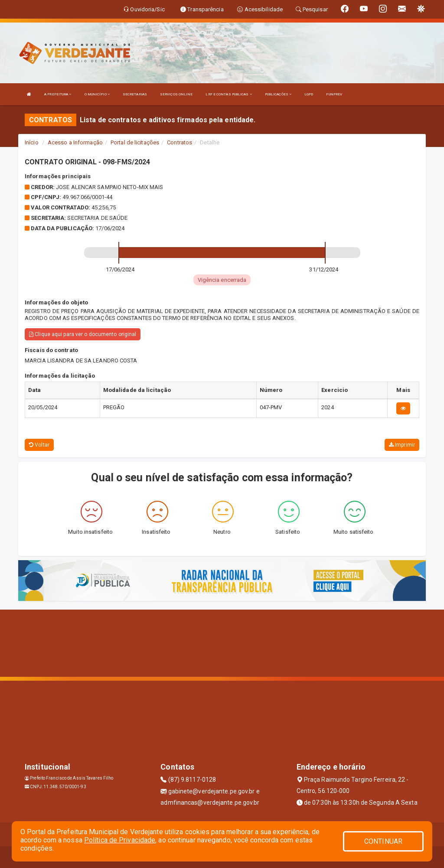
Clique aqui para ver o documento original (83, 334)
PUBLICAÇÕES (278, 94)
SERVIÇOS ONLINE (176, 94)
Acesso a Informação (75, 142)
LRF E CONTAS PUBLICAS (229, 94)
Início (32, 142)
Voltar (39, 445)
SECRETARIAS (135, 94)
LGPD (309, 94)
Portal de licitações (135, 142)
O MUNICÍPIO (97, 94)
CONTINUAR (383, 841)
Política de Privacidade (120, 840)
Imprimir (402, 445)
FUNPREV (334, 94)
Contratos (180, 142)
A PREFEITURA (58, 94)
